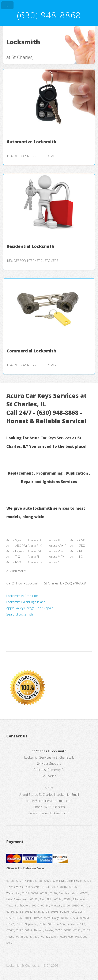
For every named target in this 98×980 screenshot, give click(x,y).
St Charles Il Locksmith (55, 794)
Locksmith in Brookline (22, 596)
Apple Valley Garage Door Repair (30, 608)
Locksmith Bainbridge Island (26, 602)
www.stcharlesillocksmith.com (49, 813)
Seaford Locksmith (20, 614)
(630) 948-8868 (49, 15)
